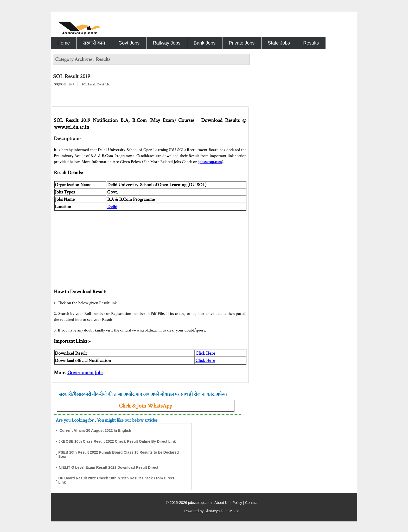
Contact (251, 503)
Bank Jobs (205, 43)
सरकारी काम (94, 43)
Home (63, 43)
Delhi (112, 207)
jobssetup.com (210, 162)
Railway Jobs (167, 43)
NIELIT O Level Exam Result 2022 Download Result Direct (109, 467)
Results (311, 43)
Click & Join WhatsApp (146, 406)
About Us (222, 503)
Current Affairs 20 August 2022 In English (95, 430)
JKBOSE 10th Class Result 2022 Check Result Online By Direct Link (117, 441)
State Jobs (279, 43)
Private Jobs (242, 43)
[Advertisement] (150, 247)
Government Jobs (85, 373)
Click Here (205, 353)
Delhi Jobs (104, 85)
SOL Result (89, 85)
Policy (237, 503)
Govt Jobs (129, 43)
